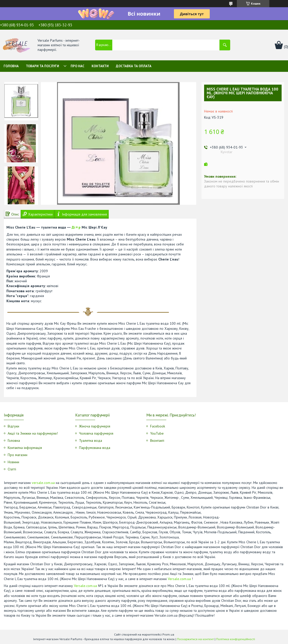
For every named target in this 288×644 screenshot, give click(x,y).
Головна (11, 66)
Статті (12, 469)
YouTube (157, 433)
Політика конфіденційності (236, 639)
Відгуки (13, 426)
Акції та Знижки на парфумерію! (33, 433)
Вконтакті (157, 440)
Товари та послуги (42, 66)
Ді (73, 227)
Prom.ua (168, 634)
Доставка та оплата (134, 66)
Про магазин (18, 455)
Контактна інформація (25, 448)
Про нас (77, 66)
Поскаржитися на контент (195, 639)
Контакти (100, 66)
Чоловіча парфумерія (96, 433)
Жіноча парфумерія (95, 426)
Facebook (158, 426)
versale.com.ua (43, 483)
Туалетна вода (91, 440)
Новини (13, 462)
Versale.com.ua (179, 579)
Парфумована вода (95, 448)
